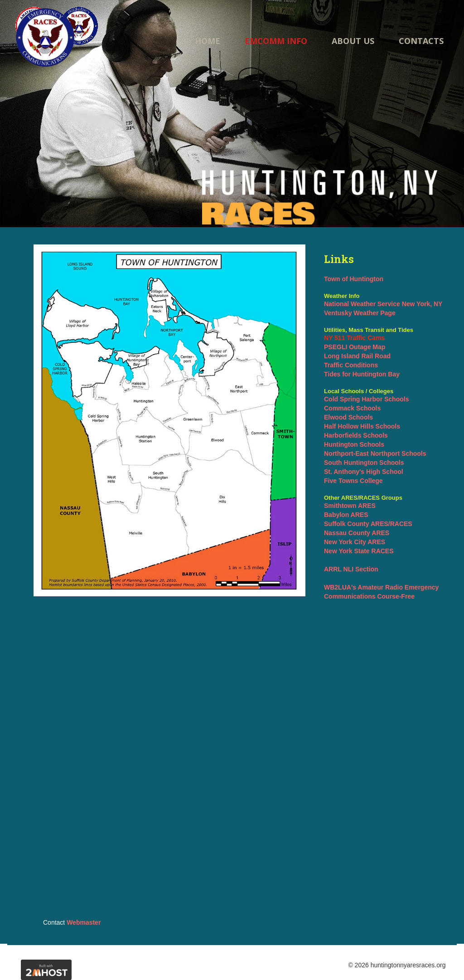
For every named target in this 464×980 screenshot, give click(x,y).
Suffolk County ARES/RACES (368, 524)
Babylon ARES (346, 515)
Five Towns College (353, 481)
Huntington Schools (354, 444)
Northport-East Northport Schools (375, 453)
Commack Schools (352, 408)
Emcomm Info (276, 41)
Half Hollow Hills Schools (362, 426)
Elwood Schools (348, 417)
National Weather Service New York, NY (383, 304)
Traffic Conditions (351, 365)
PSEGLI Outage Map (355, 347)
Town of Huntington (354, 279)
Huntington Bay (376, 374)
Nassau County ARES (357, 533)
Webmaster (84, 922)
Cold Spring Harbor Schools (366, 399)
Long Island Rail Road (357, 356)
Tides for (338, 374)
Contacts (421, 41)
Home (208, 41)
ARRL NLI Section (351, 569)
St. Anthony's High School (364, 472)
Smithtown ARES (350, 506)
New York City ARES (355, 542)
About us (353, 41)
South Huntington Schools (364, 463)
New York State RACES (359, 551)
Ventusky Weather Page (360, 313)
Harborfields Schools (356, 435)
